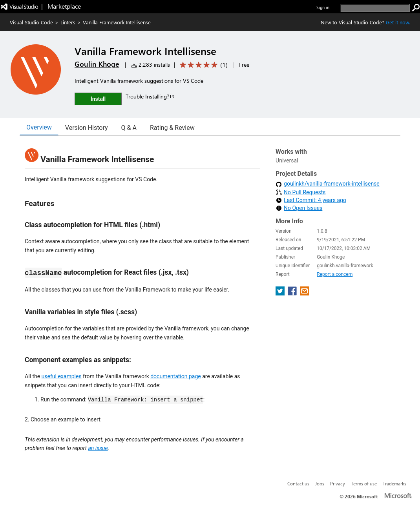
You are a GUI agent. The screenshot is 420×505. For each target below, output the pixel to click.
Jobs (320, 483)
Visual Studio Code (31, 22)
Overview (39, 127)
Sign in (323, 7)
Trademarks (394, 483)
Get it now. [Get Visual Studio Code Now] (398, 22)
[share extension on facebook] (293, 293)
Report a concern (335, 274)
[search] (375, 8)
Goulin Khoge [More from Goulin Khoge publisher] (97, 64)
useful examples (62, 376)
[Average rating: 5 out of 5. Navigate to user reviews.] (202, 65)
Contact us (298, 483)
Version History (87, 128)
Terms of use (364, 483)
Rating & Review (172, 128)
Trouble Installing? (150, 96)
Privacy (338, 483)
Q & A (129, 128)
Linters (68, 22)
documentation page (176, 376)
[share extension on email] (304, 293)
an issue (98, 448)
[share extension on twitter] (281, 293)
